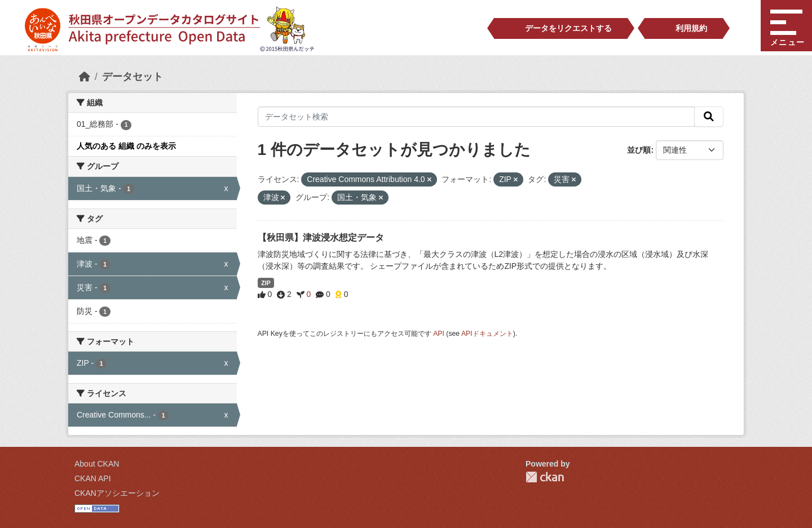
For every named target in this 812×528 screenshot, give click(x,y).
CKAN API (93, 478)
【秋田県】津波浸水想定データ (321, 238)
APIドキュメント (487, 334)
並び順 (639, 150)
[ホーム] (85, 77)
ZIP (266, 283)
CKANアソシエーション (117, 493)
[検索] (709, 117)
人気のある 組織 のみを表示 (126, 146)
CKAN (545, 477)
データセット (133, 77)
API (439, 334)
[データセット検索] (476, 117)
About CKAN (97, 464)
